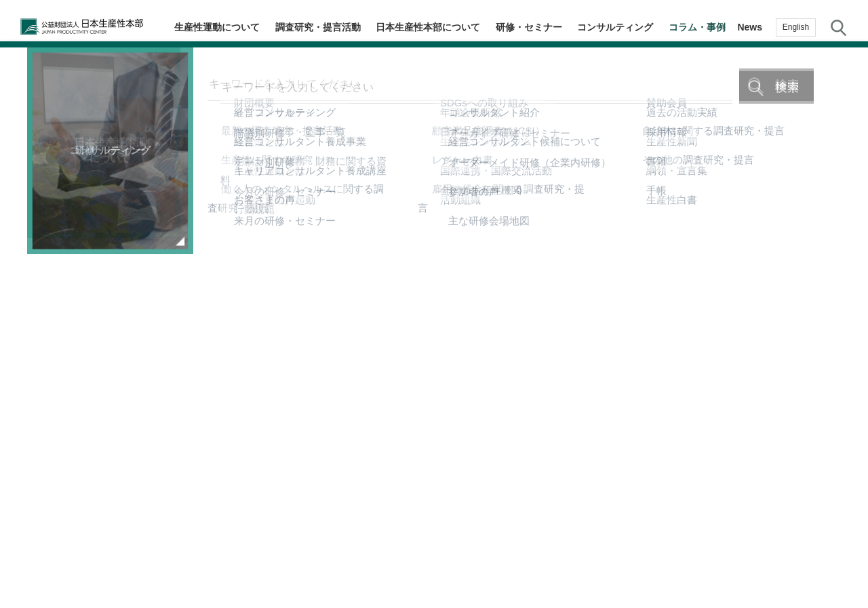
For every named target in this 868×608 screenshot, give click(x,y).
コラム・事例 (701, 27)
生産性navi (841, 260)
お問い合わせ (841, 422)
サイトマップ (533, 552)
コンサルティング (626, 27)
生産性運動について (256, 27)
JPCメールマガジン (349, 552)
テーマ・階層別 (841, 206)
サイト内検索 (839, 27)
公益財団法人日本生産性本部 (90, 27)
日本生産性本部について (453, 27)
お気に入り (841, 370)
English (796, 27)
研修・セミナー (547, 27)
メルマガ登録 (841, 314)
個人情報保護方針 (448, 552)
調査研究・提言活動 (350, 27)
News (750, 27)
